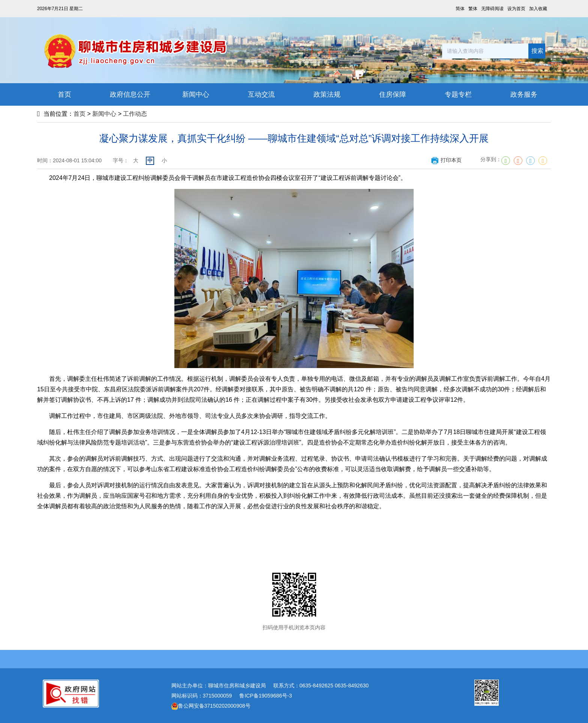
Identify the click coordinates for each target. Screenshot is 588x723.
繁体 (473, 9)
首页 (79, 114)
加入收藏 (538, 9)
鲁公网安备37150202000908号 (211, 706)
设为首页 (516, 9)
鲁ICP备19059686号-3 (265, 696)
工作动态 (135, 114)
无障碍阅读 (492, 9)
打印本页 (446, 160)
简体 (460, 9)
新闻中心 (104, 114)
